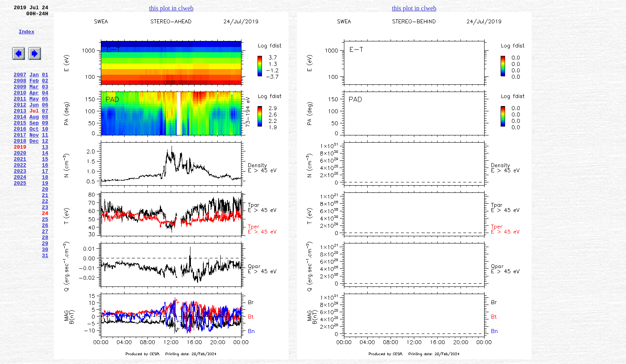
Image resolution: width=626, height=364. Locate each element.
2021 (20, 188)
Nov (34, 159)
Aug (34, 137)
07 (45, 130)
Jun (34, 123)
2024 (20, 209)
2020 (20, 180)
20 (45, 224)
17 (45, 202)
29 (45, 289)
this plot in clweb (171, 8)
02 (45, 94)
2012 (20, 123)
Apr (34, 108)
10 (45, 151)
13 (45, 173)
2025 (20, 217)
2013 (20, 130)
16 (45, 195)
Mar (34, 101)
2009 (20, 101)
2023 (20, 202)
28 (45, 282)
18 (45, 209)
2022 (20, 195)
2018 (20, 166)
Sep (34, 144)
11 (45, 159)
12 (45, 166)
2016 (20, 151)
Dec (34, 166)
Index (26, 37)
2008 (20, 94)
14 (45, 180)
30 (45, 296)
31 (45, 303)
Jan (34, 86)
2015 (20, 144)
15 (45, 188)
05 (45, 115)
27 (45, 274)
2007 (20, 86)
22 (45, 238)
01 (45, 86)
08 (45, 137)
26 (45, 267)
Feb (34, 94)
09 (45, 144)
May (34, 115)
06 (45, 123)
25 (45, 260)
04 (45, 108)
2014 (20, 137)
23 (45, 245)
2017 (20, 159)
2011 (20, 115)
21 (45, 231)
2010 (20, 108)
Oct (34, 151)
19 (45, 217)
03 (45, 101)
